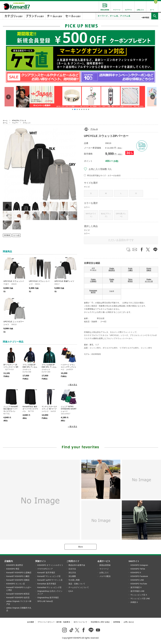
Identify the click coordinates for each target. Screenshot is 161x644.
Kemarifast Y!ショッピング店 (49, 587)
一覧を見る (73, 385)
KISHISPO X (136, 573)
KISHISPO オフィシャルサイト (50, 565)
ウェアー (15, 123)
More (80, 547)
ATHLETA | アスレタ (19, 120)
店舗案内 (9, 561)
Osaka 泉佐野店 (112, 269)
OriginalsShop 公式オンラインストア (50, 593)
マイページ (104, 569)
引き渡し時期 (74, 580)
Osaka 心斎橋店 (93, 280)
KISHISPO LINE (137, 580)
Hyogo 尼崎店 (149, 269)
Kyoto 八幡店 (130, 269)
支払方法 (72, 573)
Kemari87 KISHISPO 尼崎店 (18, 580)
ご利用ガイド (73, 561)
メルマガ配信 (105, 576)
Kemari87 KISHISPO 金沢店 (18, 598)
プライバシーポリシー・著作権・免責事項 (54, 622)
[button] (73, 109)
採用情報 (117, 622)
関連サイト (41, 561)
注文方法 (72, 569)
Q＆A (71, 591)
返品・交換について (77, 584)
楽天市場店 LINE (137, 591)
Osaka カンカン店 (149, 280)
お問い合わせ (129, 622)
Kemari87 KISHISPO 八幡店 (18, 576)
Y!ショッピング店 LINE (140, 599)
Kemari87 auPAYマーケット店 (50, 580)
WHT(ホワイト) (91, 215)
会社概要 (31, 622)
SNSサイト (134, 561)
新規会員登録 (105, 565)
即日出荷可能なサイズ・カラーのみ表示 (104, 176)
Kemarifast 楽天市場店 (47, 584)
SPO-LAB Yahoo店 (45, 601)
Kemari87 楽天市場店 (46, 573)
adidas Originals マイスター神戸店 (19, 603)
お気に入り (104, 573)
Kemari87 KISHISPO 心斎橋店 (19, 573)
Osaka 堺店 (112, 280)
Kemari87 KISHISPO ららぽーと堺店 (19, 589)
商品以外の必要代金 (77, 565)
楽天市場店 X (136, 587)
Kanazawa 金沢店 (93, 291)
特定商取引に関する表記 (100, 622)
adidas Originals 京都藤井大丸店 (19, 609)
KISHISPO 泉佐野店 (15, 565)
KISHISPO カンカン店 (16, 584)
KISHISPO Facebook (139, 576)
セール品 (16, 235)
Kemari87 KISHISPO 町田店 (18, 594)
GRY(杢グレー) (121, 215)
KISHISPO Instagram (139, 565)
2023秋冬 (7, 235)
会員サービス (104, 561)
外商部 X (134, 602)
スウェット (27, 123)
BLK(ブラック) (106, 215)
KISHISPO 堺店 (13, 569)
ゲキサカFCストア (45, 569)
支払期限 (72, 576)
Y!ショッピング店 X (139, 595)
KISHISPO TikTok (138, 569)
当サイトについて (80, 622)
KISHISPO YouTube (139, 584)
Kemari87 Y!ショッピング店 (49, 576)
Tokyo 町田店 (130, 280)
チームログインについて (79, 587)
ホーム (5, 120)
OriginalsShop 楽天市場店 (48, 598)
